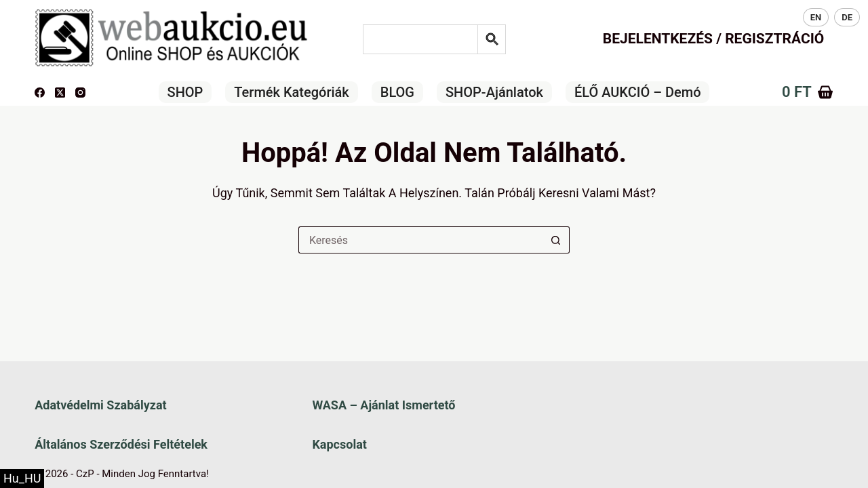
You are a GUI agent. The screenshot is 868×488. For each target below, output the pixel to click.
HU (784, 17)
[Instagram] (80, 93)
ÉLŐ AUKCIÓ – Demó (638, 92)
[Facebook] (40, 93)
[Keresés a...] (420, 240)
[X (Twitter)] (60, 93)
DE (847, 17)
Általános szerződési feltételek (121, 444)
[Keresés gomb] (556, 240)
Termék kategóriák (291, 92)
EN (816, 17)
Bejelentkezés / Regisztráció (714, 39)
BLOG (397, 92)
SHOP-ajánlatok (494, 92)
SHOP (185, 92)
